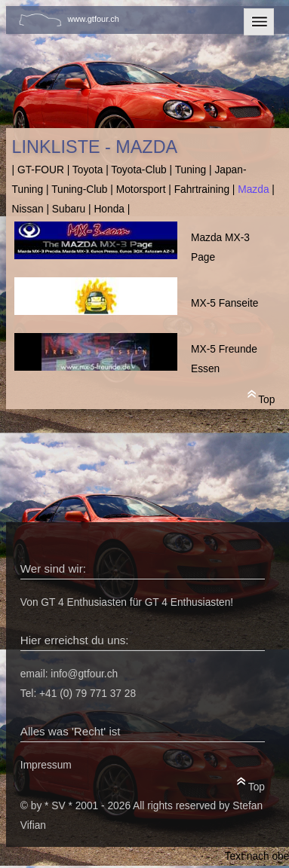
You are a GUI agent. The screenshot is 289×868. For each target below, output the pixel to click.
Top (261, 397)
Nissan (28, 209)
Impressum (46, 765)
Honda (109, 209)
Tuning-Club (79, 189)
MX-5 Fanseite (224, 303)
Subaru (69, 209)
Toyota (88, 170)
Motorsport (141, 189)
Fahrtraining (202, 189)
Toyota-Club (138, 170)
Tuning (191, 170)
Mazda (253, 189)
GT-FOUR (41, 170)
